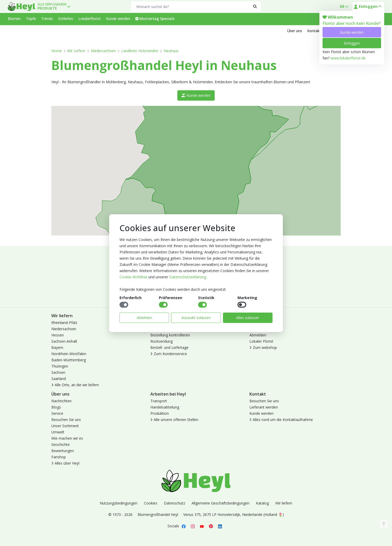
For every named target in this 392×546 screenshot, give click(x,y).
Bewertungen (63, 451)
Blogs (56, 407)
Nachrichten (61, 401)
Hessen (58, 335)
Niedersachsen (103, 51)
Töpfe (31, 19)
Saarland (59, 379)
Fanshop (59, 457)
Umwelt (58, 432)
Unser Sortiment (65, 426)
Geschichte (61, 444)
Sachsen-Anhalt (64, 341)
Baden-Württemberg (69, 360)
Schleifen (66, 19)
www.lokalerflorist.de (348, 58)
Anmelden (258, 323)
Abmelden (258, 335)
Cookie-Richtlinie (133, 277)
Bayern (57, 347)
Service (57, 413)
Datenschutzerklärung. (188, 277)
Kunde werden (352, 32)
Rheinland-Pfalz (64, 323)
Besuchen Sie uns (66, 420)
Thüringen (60, 366)
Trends (47, 19)
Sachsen (58, 372)
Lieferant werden (264, 407)
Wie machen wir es (67, 438)
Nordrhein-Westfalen (69, 354)
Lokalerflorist (90, 19)
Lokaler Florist (261, 341)
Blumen (14, 19)
